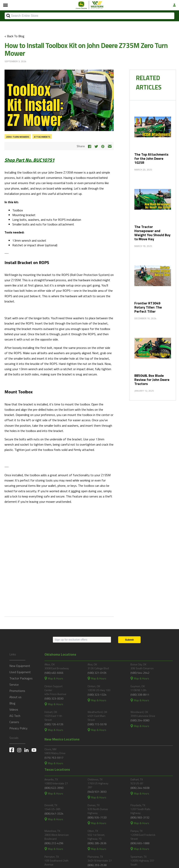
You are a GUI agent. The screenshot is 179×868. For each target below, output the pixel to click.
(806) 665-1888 (140, 843)
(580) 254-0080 (140, 720)
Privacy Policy (18, 728)
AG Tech (15, 716)
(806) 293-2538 (97, 865)
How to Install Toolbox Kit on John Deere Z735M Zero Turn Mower (86, 49)
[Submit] (129, 640)
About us (15, 697)
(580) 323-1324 (97, 695)
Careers (14, 722)
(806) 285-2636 (97, 843)
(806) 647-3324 (54, 813)
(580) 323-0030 (54, 698)
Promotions (17, 691)
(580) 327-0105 (97, 673)
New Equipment (20, 666)
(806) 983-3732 (140, 817)
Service (14, 684)
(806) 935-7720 (97, 817)
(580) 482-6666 (54, 673)
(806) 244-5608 (140, 788)
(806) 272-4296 (54, 843)
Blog (12, 703)
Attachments (42, 137)
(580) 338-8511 (140, 695)
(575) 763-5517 (54, 758)
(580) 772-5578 (97, 724)
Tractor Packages (21, 678)
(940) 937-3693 (97, 792)
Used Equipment (20, 672)
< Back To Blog (14, 36)
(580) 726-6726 (54, 724)
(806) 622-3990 (54, 788)
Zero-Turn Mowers (18, 137)
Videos (14, 709)
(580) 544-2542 (140, 673)
